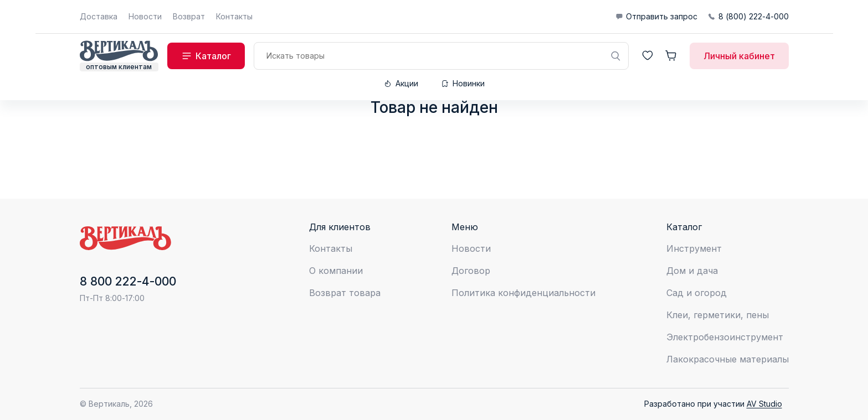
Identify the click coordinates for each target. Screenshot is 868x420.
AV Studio (764, 404)
